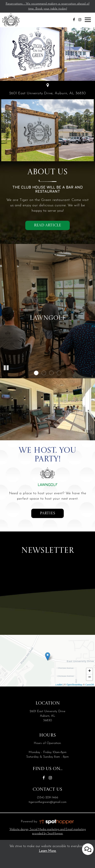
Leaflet (59, 685)
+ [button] (90, 671)
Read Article (47, 225)
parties (43, 514)
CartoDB (90, 685)
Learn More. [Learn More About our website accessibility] (48, 851)
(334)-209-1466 (47, 798)
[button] (6, 76)
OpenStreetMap (74, 685)
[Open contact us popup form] (88, 848)
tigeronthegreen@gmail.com (47, 802)
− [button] (90, 677)
